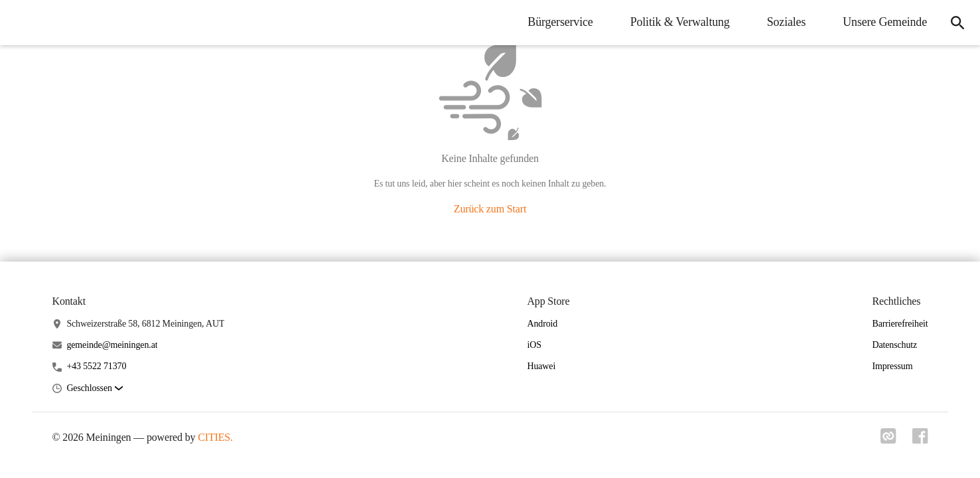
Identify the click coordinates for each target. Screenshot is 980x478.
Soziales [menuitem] (787, 22)
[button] (94, 389)
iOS (534, 345)
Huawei (541, 366)
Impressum (892, 366)
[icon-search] (957, 23)
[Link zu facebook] (920, 440)
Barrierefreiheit (900, 324)
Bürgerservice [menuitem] (560, 22)
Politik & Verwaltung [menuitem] (680, 22)
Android (542, 324)
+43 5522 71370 (96, 366)
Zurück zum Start (490, 209)
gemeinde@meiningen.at (112, 345)
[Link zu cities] (888, 440)
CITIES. (215, 437)
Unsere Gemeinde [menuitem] (885, 22)
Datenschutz (894, 345)
